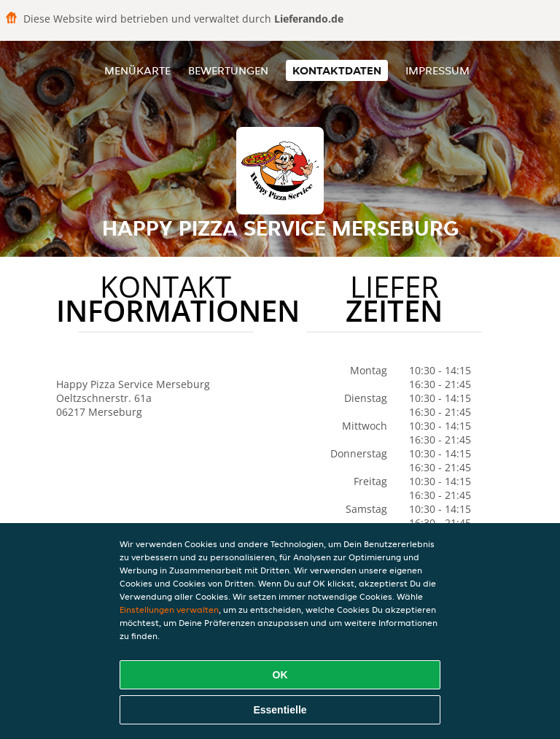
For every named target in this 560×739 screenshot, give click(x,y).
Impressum (437, 70)
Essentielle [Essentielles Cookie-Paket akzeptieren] (280, 710)
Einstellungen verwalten (169, 610)
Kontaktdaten (337, 70)
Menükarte (137, 70)
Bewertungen (228, 70)
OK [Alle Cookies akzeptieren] (280, 675)
